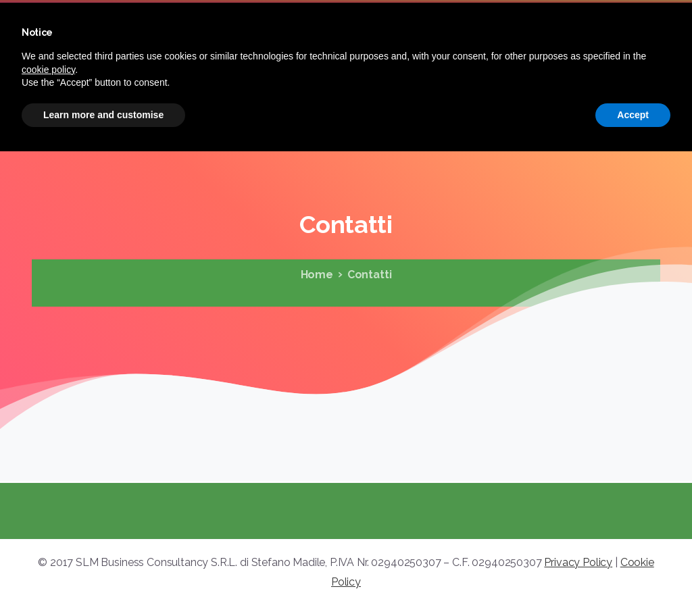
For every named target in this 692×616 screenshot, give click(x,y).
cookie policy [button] (48, 70)
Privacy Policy (578, 562)
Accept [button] (633, 115)
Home (316, 275)
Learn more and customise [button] (103, 115)
